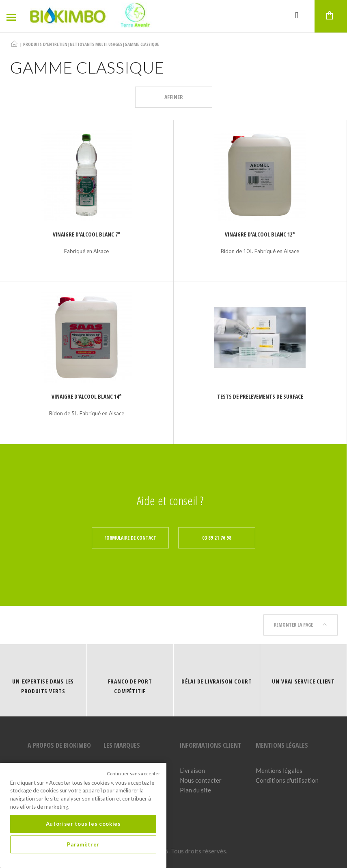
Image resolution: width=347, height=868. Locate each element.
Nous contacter (201, 780)
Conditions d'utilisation (287, 780)
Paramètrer (83, 844)
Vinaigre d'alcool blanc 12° (260, 234)
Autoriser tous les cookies (83, 824)
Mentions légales (279, 770)
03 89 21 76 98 (217, 538)
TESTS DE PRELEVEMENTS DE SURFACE (260, 396)
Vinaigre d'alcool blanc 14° (87, 396)
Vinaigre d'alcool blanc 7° (87, 234)
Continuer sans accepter (134, 774)
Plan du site (195, 790)
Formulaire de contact (130, 538)
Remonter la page (301, 625)
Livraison (192, 770)
